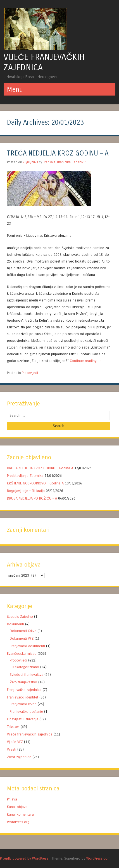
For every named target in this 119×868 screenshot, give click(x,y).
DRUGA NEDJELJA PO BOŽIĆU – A (32, 498)
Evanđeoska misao (22, 654)
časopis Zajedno (20, 617)
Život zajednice (19, 757)
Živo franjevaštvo (23, 682)
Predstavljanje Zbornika (25, 476)
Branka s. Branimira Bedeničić (65, 162)
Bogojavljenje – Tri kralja (26, 491)
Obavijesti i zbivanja (23, 719)
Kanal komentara (20, 814)
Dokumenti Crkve (23, 631)
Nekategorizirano (26, 667)
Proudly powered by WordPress (24, 858)
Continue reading (86, 361)
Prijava (12, 799)
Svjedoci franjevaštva (27, 675)
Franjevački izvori (23, 704)
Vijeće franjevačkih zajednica (30, 734)
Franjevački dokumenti (27, 646)
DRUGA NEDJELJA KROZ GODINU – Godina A (40, 468)
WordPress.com (98, 858)
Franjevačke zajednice (24, 690)
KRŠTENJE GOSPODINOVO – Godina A (35, 483)
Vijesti (12, 749)
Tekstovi (13, 727)
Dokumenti (16, 624)
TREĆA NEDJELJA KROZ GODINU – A (58, 153)
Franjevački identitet (23, 697)
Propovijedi (30, 373)
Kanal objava (17, 807)
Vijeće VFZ (15, 742)
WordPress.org (18, 822)
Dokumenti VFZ (22, 638)
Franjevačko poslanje (26, 712)
